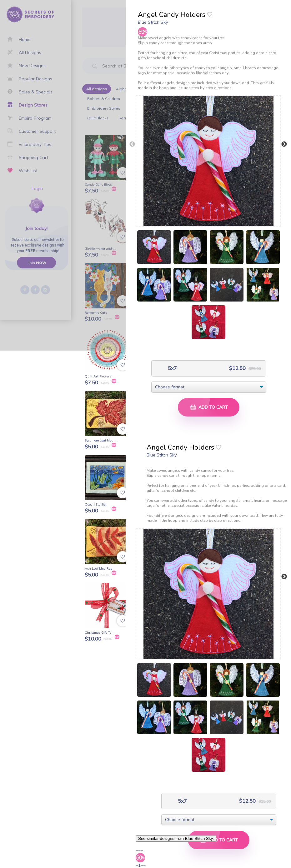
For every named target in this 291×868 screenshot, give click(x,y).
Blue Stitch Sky (153, 22)
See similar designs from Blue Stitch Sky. (176, 838)
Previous (132, 144)
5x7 (172, 368)
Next (284, 144)
